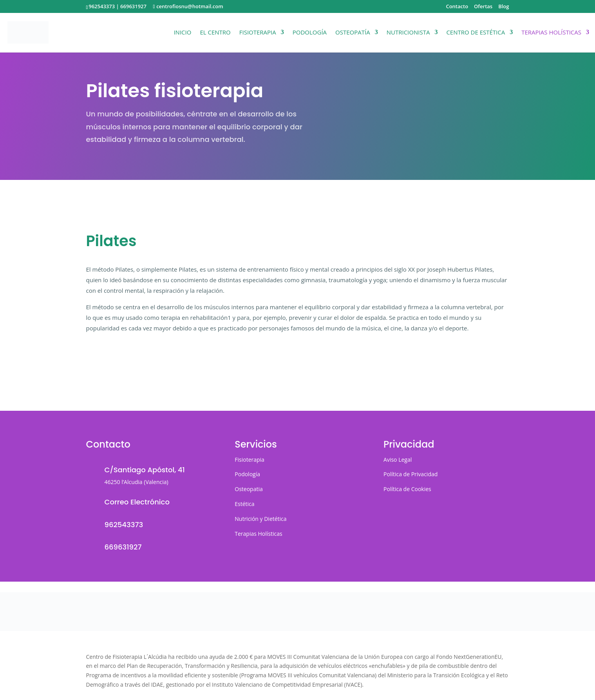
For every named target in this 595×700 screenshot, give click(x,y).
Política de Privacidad (411, 474)
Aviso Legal (398, 460)
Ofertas (483, 7)
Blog (504, 7)
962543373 (102, 6)
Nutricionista (408, 33)
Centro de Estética (476, 33)
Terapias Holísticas (551, 33)
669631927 (133, 6)
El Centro (215, 33)
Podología (310, 33)
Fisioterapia (258, 33)
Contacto (457, 7)
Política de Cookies (407, 489)
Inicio (182, 33)
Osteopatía (353, 33)
